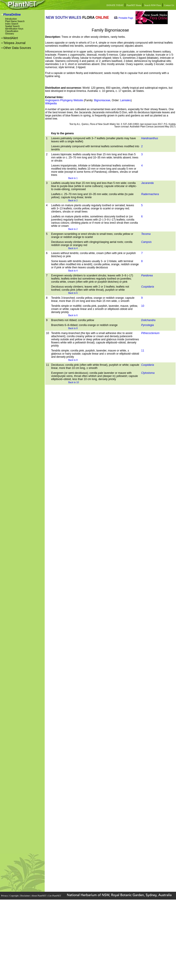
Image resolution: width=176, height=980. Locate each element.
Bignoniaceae (102, 100)
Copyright (14, 896)
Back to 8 (73, 328)
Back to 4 (73, 248)
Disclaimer (25, 896)
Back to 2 (73, 201)
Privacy (5, 896)
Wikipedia (51, 103)
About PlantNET (39, 896)
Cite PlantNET (55, 896)
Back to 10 (74, 382)
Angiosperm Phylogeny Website (64, 100)
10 (143, 306)
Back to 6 (73, 293)
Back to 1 (73, 178)
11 (143, 351)
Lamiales (126, 100)
